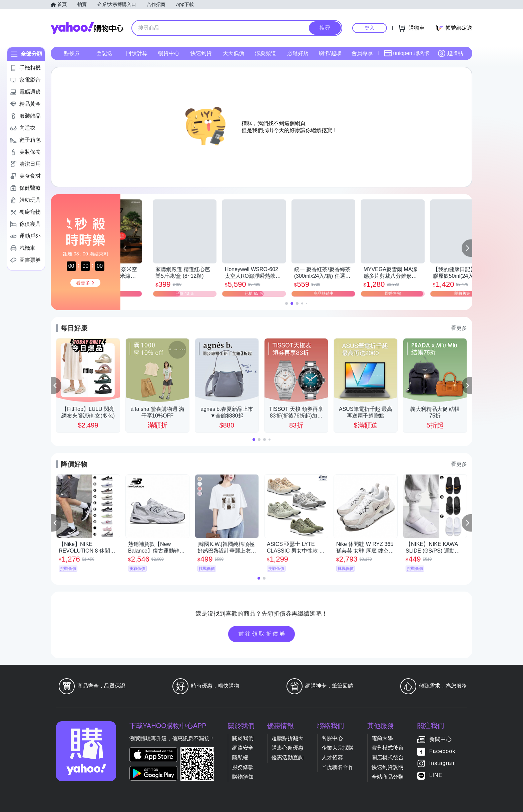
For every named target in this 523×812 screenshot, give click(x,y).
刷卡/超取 (330, 53)
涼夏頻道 (266, 53)
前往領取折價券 (263, 634)
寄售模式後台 (388, 748)
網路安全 (243, 748)
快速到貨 (201, 53)
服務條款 (243, 767)
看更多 (459, 328)
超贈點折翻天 (288, 738)
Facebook (442, 751)
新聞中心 (441, 739)
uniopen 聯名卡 (407, 53)
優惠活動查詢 (288, 757)
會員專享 (362, 53)
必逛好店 (298, 53)
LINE (436, 775)
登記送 (104, 53)
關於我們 (243, 738)
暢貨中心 (169, 53)
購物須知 (243, 777)
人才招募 (332, 757)
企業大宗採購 (338, 748)
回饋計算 (137, 53)
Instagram (443, 763)
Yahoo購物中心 (87, 28)
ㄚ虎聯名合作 (338, 767)
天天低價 (233, 53)
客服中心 (332, 738)
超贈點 (450, 53)
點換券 (72, 53)
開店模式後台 (388, 757)
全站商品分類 (388, 777)
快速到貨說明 (388, 767)
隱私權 (240, 757)
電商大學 (382, 738)
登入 (370, 28)
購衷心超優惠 (288, 748)
